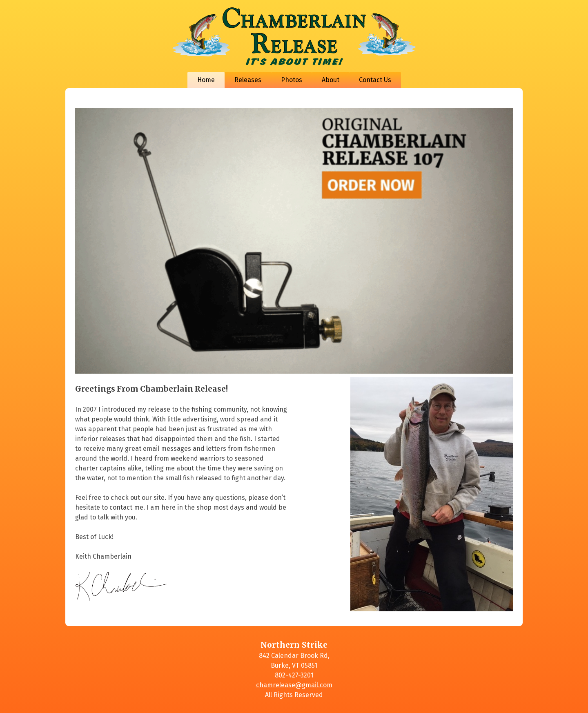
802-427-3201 (294, 675)
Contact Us (375, 80)
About (331, 80)
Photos (292, 80)
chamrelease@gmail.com (294, 685)
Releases (248, 80)
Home (206, 80)
